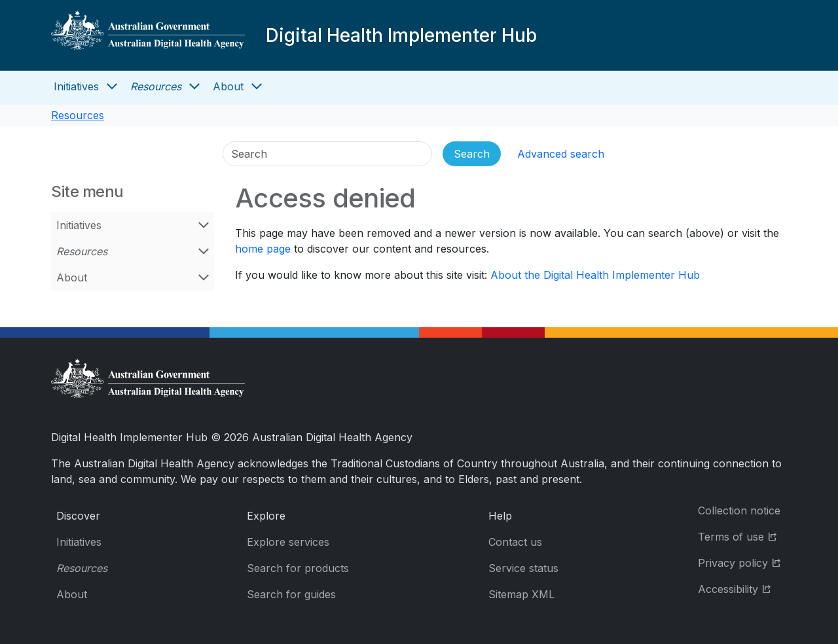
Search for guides (291, 594)
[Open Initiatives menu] (112, 86)
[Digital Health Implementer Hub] (148, 35)
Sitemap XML (521, 594)
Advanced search (561, 154)
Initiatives (76, 86)
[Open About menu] (257, 86)
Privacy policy (742, 562)
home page (263, 249)
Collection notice (739, 510)
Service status (523, 568)
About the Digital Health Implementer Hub (595, 275)
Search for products (298, 568)
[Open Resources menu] (194, 86)
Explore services (288, 542)
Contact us (515, 542)
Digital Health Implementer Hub (401, 35)
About (228, 86)
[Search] (327, 154)
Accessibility (742, 588)
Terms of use (742, 536)
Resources (156, 86)
